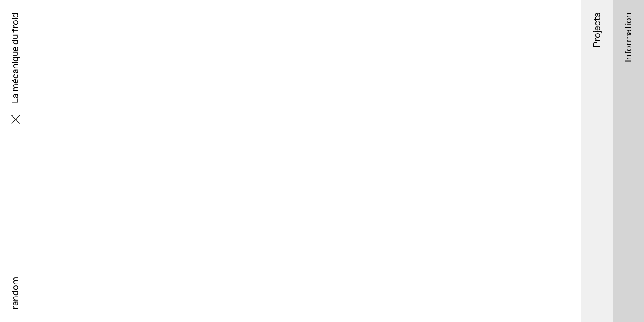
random (15, 293)
